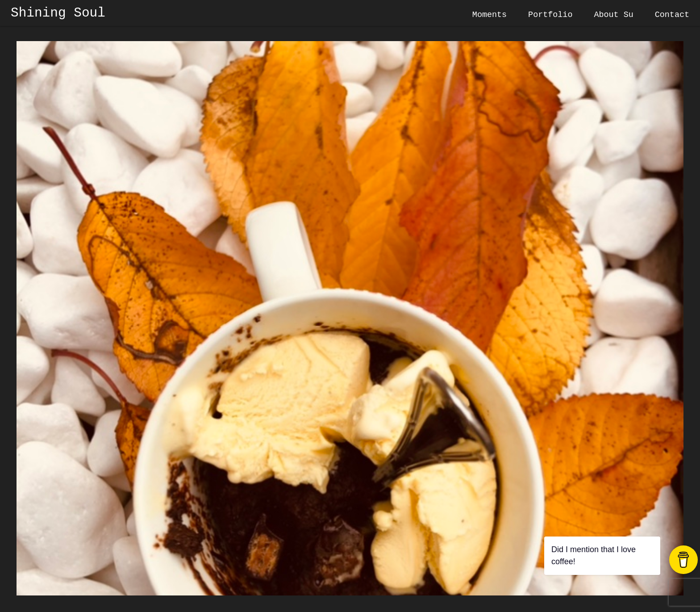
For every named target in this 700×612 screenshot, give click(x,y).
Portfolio (550, 15)
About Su (613, 15)
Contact (672, 15)
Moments (490, 15)
